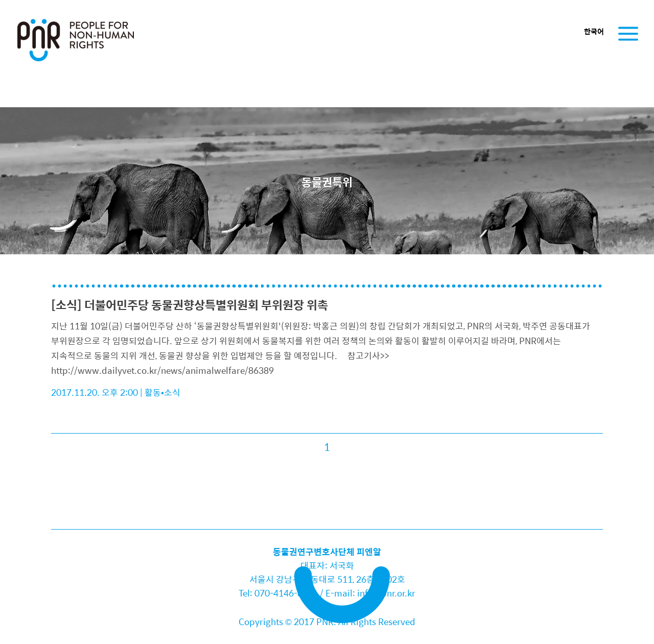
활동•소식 (162, 392)
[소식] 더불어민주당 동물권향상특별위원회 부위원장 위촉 (190, 305)
